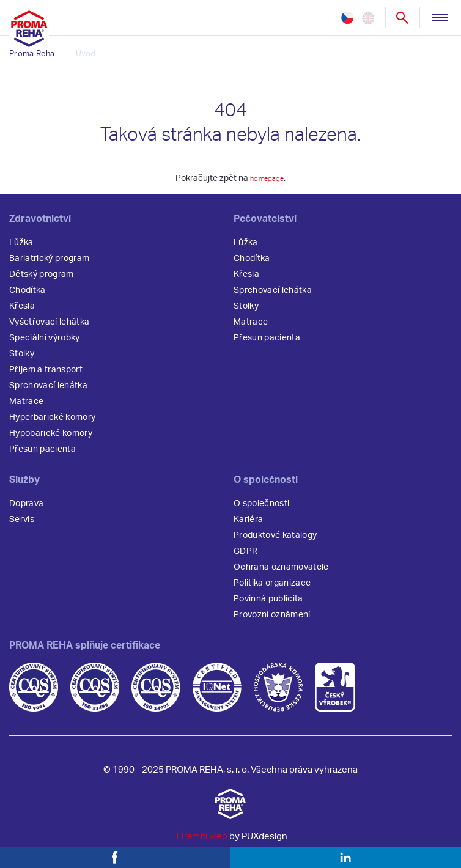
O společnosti (261, 509)
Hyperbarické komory (52, 423)
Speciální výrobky (45, 344)
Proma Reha (32, 60)
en (366, 18)
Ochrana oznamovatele (281, 573)
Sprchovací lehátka (48, 391)
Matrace (26, 407)
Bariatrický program (49, 264)
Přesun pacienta (42, 455)
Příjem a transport (46, 375)
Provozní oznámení (272, 620)
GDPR (245, 557)
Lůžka (21, 248)
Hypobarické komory (51, 439)
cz (347, 18)
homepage (267, 184)
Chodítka (28, 296)
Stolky (22, 359)
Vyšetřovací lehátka (49, 328)
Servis (22, 525)
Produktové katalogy (275, 541)
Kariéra (248, 525)
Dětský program (42, 280)
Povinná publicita (268, 605)
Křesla (22, 312)
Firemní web (202, 842)
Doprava (26, 509)
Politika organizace (272, 589)
